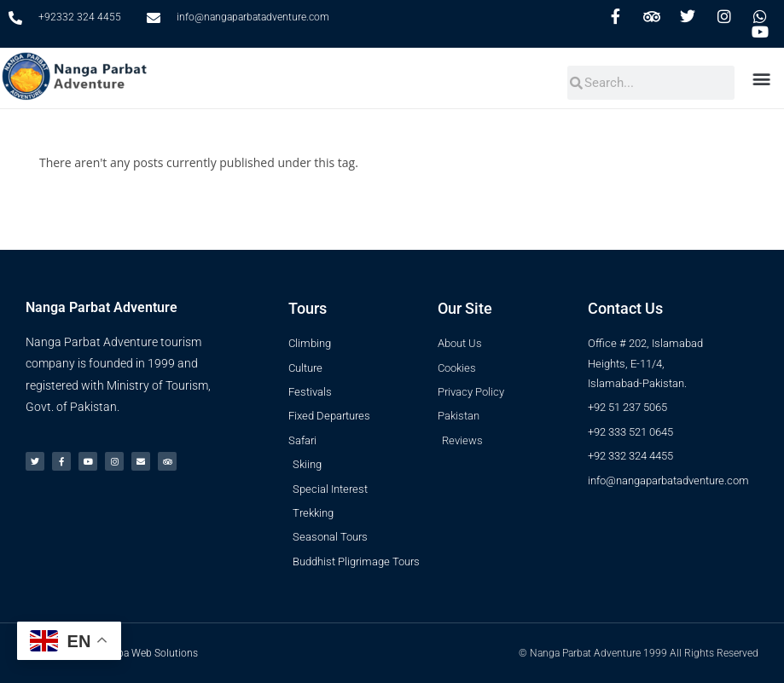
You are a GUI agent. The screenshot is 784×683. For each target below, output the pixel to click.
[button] (764, 78)
